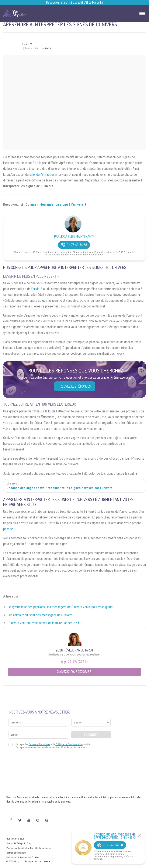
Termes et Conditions (16, 853)
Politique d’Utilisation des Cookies (23, 857)
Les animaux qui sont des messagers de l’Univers (40, 615)
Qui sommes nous (15, 839)
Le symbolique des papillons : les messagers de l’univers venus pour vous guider (60, 607)
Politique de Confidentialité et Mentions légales (29, 848)
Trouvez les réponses (75, 386)
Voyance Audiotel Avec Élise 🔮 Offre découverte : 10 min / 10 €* (115, 836)
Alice (29, 44)
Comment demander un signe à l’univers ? (56, 205)
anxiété (37, 289)
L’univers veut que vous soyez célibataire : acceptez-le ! (45, 623)
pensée (8, 529)
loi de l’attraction (44, 175)
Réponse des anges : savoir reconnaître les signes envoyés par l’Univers (60, 488)
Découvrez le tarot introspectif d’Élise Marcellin (75, 3)
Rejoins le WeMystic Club (19, 843)
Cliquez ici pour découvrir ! (75, 672)
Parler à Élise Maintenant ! (74, 237)
